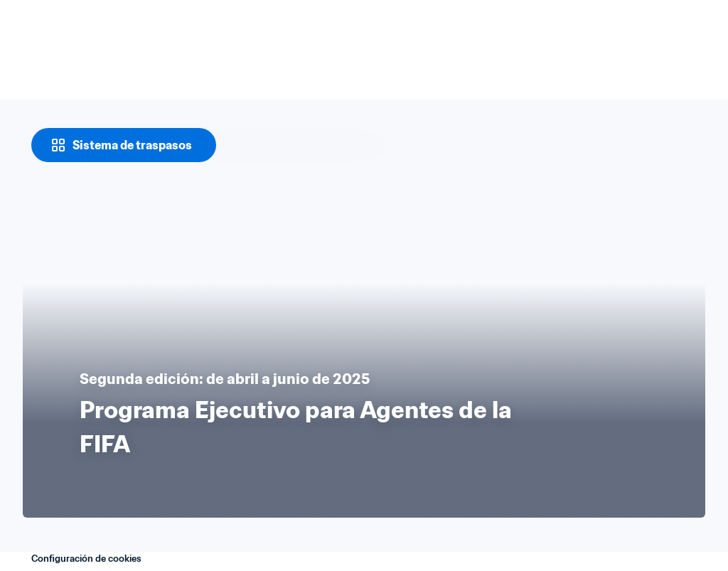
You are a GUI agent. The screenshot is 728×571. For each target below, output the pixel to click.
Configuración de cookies (86, 559)
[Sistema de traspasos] (124, 145)
